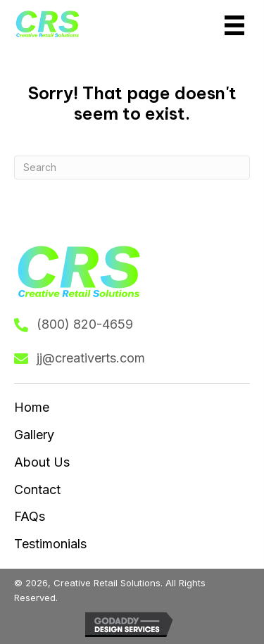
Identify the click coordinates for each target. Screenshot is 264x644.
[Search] (132, 168)
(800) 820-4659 (85, 324)
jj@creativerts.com (91, 358)
